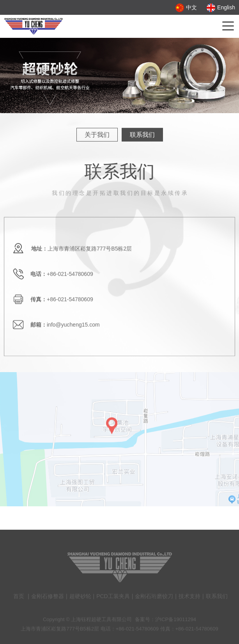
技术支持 (189, 598)
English (221, 7)
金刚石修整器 (48, 598)
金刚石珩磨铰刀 (154, 598)
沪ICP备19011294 (176, 621)
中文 (186, 7)
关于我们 (97, 134)
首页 (19, 598)
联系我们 (142, 134)
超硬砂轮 (80, 598)
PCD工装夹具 (113, 598)
